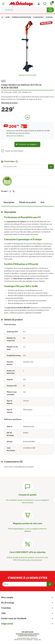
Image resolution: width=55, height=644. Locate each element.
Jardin (8, 17)
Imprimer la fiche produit (27, 75)
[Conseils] (28, 486)
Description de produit (10, 103)
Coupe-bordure (38, 17)
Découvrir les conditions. (15, 136)
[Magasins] (28, 515)
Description (9, 202)
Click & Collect (9, 161)
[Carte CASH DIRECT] (28, 544)
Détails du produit (27, 202)
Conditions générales (28, 635)
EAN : (20, 92)
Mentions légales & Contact (28, 634)
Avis (42, 202)
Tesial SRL (37, 640)
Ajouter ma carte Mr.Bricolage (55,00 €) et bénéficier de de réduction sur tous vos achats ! (28, 132)
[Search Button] (50, 10)
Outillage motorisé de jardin (22, 17)
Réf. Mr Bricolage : (7, 92)
